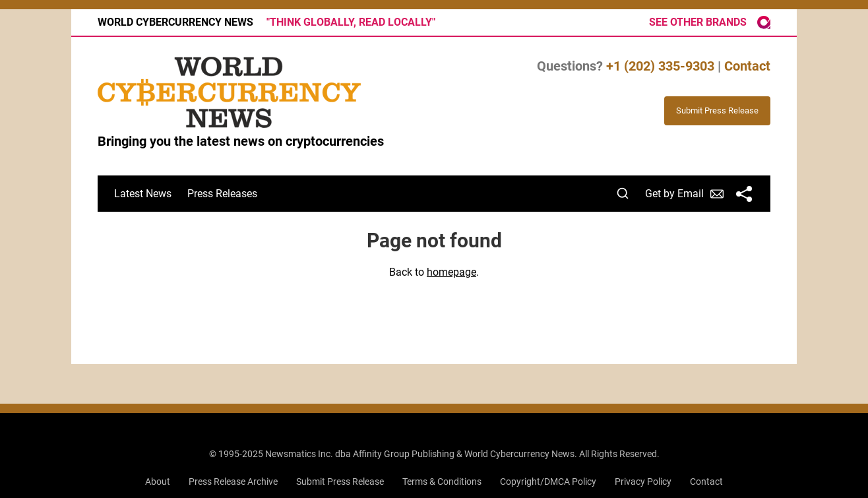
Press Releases (222, 194)
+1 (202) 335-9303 (660, 66)
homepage (451, 272)
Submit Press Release (340, 482)
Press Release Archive (233, 482)
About (158, 482)
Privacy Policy (643, 482)
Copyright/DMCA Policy (548, 482)
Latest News (143, 194)
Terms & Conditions (442, 482)
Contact (747, 66)
